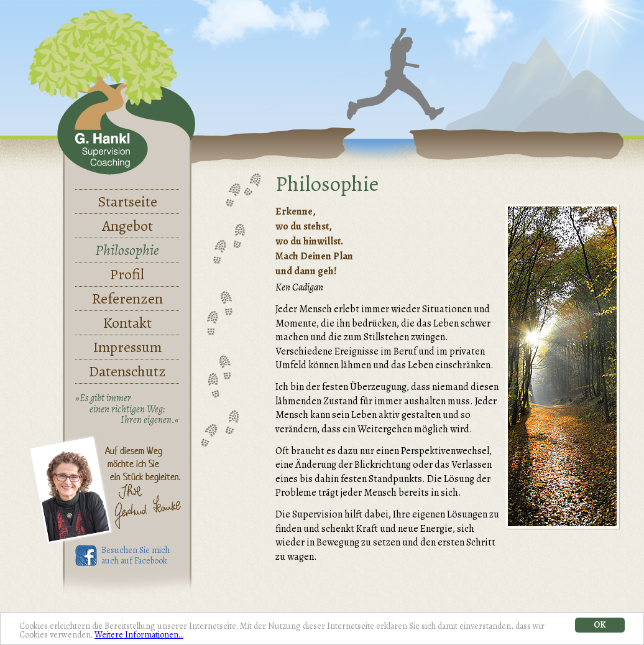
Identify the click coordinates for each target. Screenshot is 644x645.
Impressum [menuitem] (127, 347)
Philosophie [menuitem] (127, 250)
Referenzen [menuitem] (127, 299)
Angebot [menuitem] (127, 226)
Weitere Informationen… (139, 635)
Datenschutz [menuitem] (127, 371)
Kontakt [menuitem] (127, 323)
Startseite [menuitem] (127, 202)
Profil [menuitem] (127, 274)
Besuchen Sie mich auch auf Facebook (136, 556)
